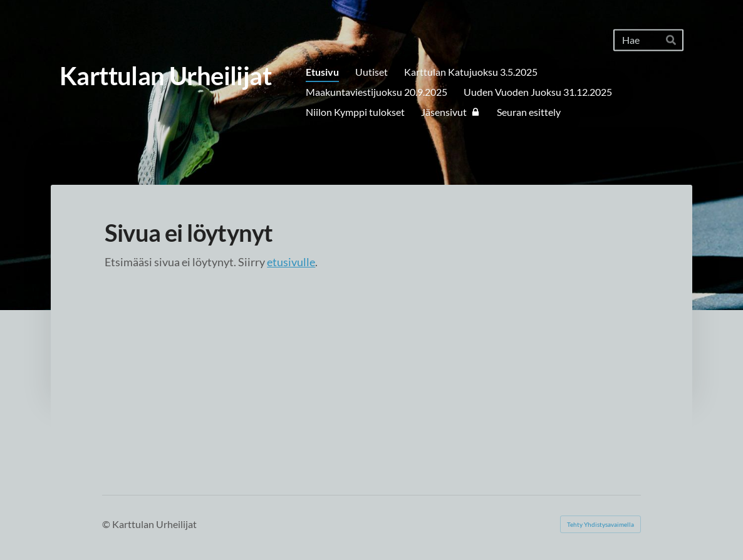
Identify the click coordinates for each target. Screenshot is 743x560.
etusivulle (291, 262)
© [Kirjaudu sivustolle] (107, 524)
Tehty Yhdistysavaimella (600, 524)
